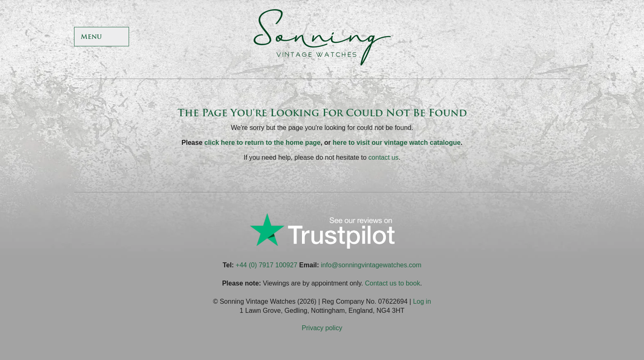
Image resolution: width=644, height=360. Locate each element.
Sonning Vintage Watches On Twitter (502, 37)
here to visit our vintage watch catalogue (396, 143)
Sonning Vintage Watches (322, 37)
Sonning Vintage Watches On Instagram (542, 37)
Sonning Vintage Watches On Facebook (482, 37)
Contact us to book (392, 283)
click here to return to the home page (262, 143)
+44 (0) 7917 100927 (267, 265)
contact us (384, 157)
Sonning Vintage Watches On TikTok (522, 37)
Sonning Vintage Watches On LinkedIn (562, 37)
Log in (422, 301)
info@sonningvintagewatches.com (371, 265)
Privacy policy (322, 328)
